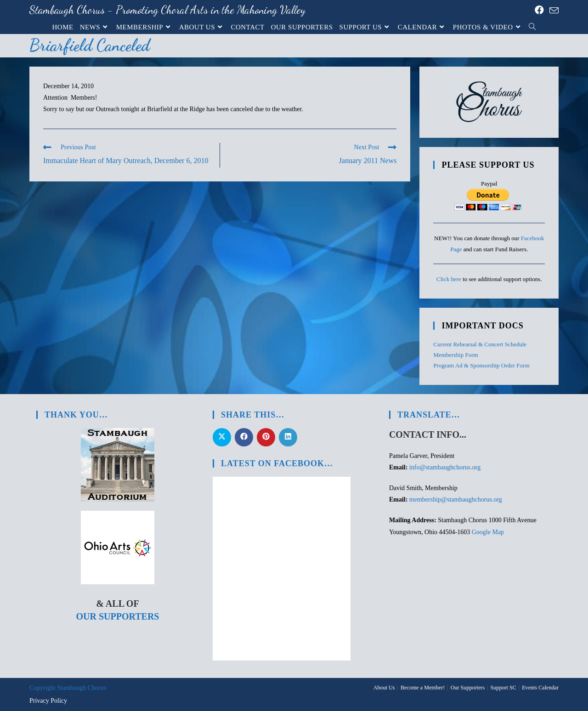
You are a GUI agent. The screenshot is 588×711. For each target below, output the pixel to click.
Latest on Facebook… (277, 463)
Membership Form (455, 355)
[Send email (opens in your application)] (553, 11)
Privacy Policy (48, 701)
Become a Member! (424, 688)
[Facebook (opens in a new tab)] (539, 10)
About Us (385, 688)
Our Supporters (117, 616)
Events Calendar (540, 688)
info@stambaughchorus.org (445, 467)
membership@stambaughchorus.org (456, 499)
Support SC (504, 688)
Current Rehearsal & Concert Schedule (480, 344)
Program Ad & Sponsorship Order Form (481, 365)
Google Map (488, 532)
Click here (449, 279)
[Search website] (532, 27)
